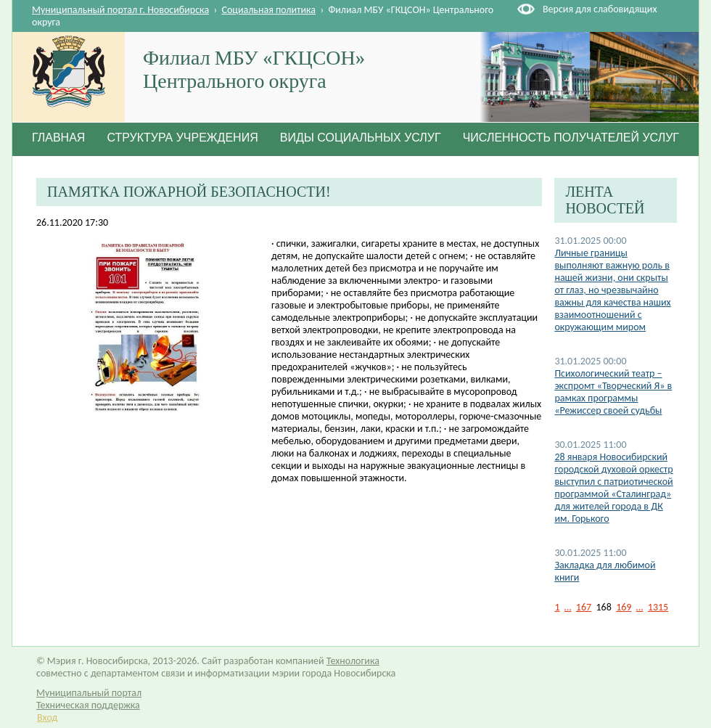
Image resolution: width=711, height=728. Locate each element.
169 (624, 607)
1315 (658, 607)
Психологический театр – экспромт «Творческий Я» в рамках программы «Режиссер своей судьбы (613, 392)
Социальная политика (269, 10)
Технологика (353, 661)
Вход (47, 717)
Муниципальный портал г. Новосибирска (120, 10)
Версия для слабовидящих (600, 9)
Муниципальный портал (89, 693)
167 (584, 607)
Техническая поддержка (88, 705)
